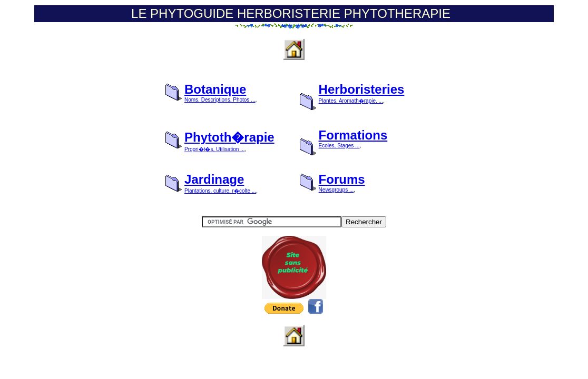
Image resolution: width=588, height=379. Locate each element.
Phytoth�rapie (229, 137)
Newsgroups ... (336, 190)
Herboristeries (362, 89)
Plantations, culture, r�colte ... (220, 191)
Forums (342, 179)
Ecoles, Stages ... (339, 146)
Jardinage (214, 179)
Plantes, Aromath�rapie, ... (351, 101)
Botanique (215, 89)
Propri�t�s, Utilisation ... (214, 149)
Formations (353, 135)
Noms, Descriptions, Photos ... (220, 100)
